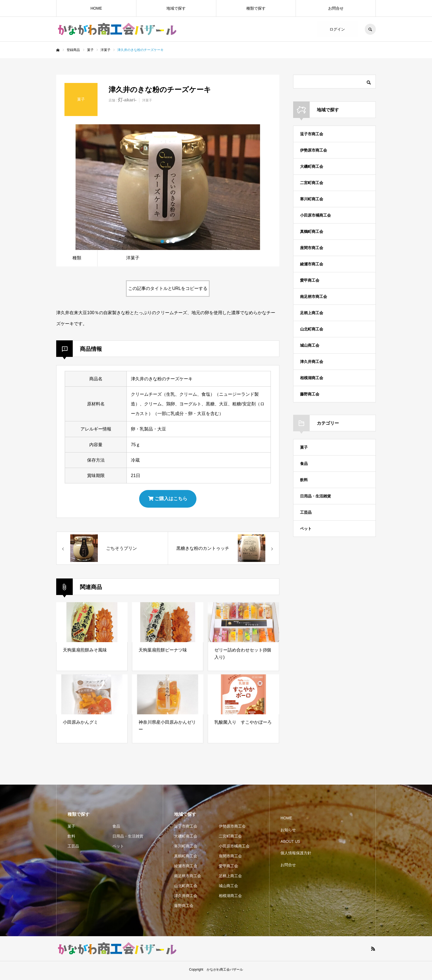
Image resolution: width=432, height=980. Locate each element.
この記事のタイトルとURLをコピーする (168, 288)
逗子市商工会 (312, 134)
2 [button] (168, 241)
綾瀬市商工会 (312, 264)
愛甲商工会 (310, 280)
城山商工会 (310, 345)
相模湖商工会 (312, 378)
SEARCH (370, 29)
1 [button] (162, 241)
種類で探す (256, 8)
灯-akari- (127, 100)
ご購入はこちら (168, 500)
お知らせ (288, 832)
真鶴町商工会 (312, 231)
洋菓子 (147, 100)
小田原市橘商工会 (315, 215)
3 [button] (173, 241)
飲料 (304, 480)
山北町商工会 (312, 329)
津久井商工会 (312, 362)
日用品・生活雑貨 (315, 496)
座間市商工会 (312, 248)
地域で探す (176, 8)
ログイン (337, 29)
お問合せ (336, 8)
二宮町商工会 (312, 183)
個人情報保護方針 (296, 855)
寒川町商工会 (312, 199)
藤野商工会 (310, 394)
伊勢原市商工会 (314, 150)
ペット (306, 529)
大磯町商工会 (312, 166)
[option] (168, 187)
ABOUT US (290, 844)
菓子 (304, 447)
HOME (96, 8)
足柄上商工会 (312, 313)
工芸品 (306, 512)
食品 (304, 464)
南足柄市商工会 (314, 297)
